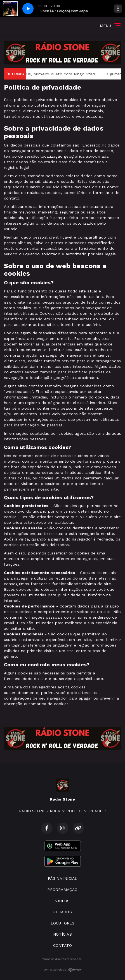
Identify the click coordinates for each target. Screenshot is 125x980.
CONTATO (62, 945)
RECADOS (62, 912)
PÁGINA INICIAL (63, 878)
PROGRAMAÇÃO (62, 890)
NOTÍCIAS (62, 934)
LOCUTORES (63, 923)
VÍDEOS (62, 901)
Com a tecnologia (62, 970)
